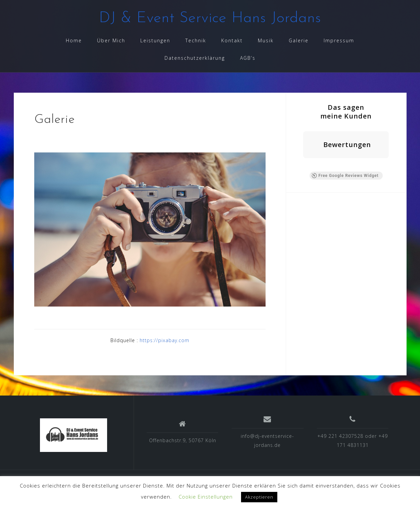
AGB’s (248, 58)
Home (74, 40)
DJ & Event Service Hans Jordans (210, 18)
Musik (266, 40)
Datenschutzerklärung (195, 58)
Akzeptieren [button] (259, 497)
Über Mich (111, 40)
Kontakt (232, 40)
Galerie (299, 40)
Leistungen (155, 40)
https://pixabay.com (165, 340)
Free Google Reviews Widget (345, 176)
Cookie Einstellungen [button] (206, 497)
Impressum (339, 40)
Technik (196, 40)
